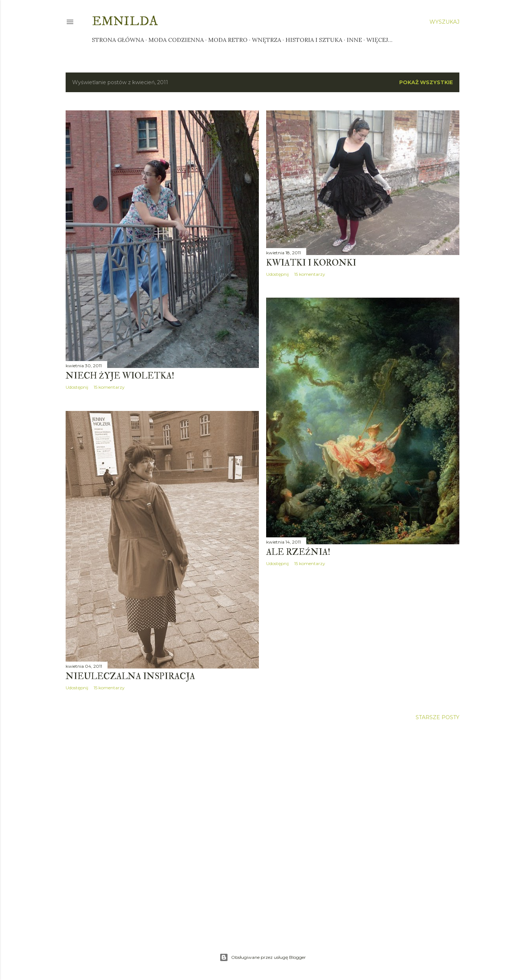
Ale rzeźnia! (298, 552)
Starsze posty (437, 717)
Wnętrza (267, 40)
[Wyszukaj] (444, 22)
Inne (354, 40)
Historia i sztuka (314, 40)
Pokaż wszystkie (426, 82)
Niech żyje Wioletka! (120, 376)
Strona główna (118, 40)
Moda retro (228, 40)
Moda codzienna (176, 40)
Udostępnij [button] (77, 387)
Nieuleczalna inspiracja (130, 676)
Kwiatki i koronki (311, 263)
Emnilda (125, 21)
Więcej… (379, 40)
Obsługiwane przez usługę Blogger (263, 957)
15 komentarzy (109, 387)
